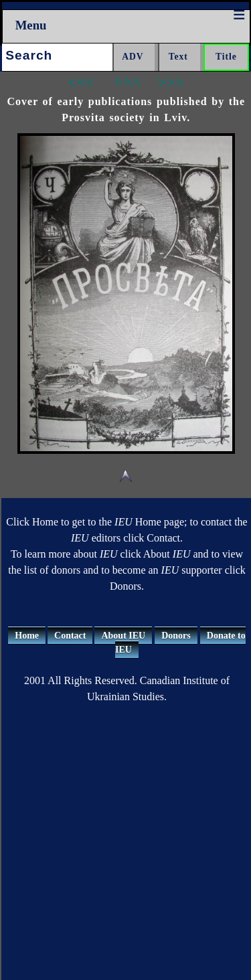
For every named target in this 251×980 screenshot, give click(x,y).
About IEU (123, 636)
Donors (176, 636)
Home (27, 636)
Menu (31, 25)
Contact (70, 636)
